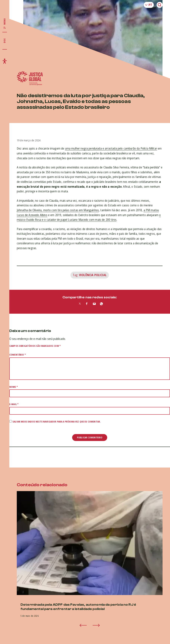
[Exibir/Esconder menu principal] (5, 24)
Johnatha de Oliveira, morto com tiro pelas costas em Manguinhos (58, 210)
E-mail (14, 404)
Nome (14, 387)
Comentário (18, 355)
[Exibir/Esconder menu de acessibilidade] (5, 61)
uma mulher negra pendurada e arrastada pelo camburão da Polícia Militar (111, 148)
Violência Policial (93, 275)
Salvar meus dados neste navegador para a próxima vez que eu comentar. (56, 422)
